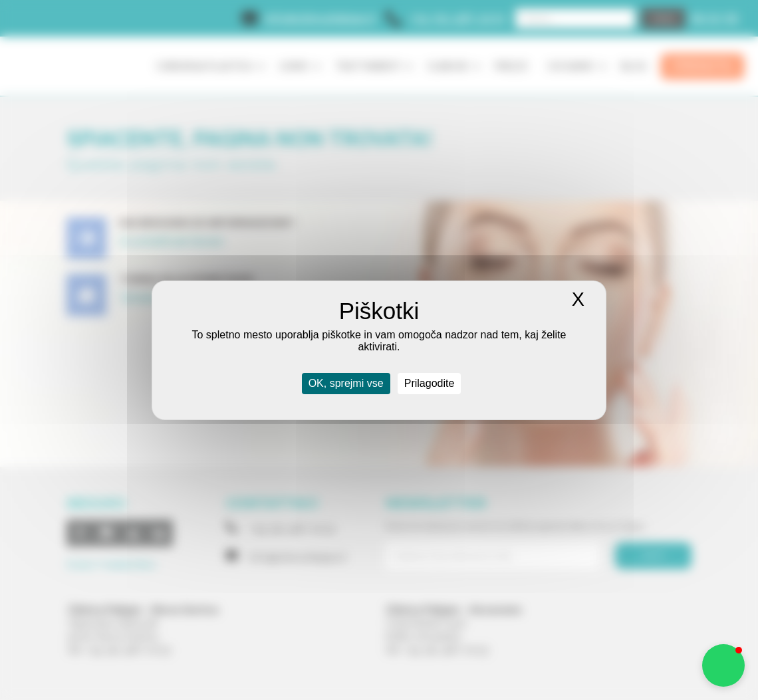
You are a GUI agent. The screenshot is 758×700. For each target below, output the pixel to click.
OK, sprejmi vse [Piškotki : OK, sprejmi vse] (346, 383)
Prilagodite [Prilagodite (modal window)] (430, 383)
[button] (723, 665)
